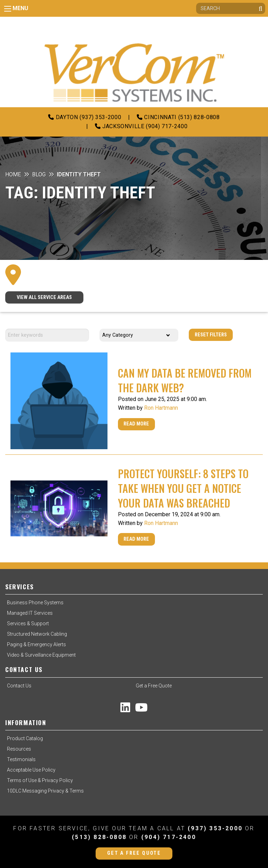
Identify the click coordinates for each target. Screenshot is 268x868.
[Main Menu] (8, 9)
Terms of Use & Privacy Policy (40, 780)
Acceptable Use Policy (31, 770)
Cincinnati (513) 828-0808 (178, 117)
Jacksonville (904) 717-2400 (141, 126)
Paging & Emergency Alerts (36, 644)
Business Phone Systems (35, 603)
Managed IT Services (30, 613)
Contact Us (19, 686)
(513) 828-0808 (99, 837)
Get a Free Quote (154, 686)
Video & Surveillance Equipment (41, 655)
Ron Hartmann (161, 408)
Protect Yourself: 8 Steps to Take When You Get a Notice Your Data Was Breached (183, 488)
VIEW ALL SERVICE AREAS (44, 297)
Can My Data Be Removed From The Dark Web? (185, 380)
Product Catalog (25, 738)
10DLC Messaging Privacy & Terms (45, 791)
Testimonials (21, 759)
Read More (136, 424)
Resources (19, 749)
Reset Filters (211, 335)
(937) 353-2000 (215, 828)
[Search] (231, 8)
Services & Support (28, 623)
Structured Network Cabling (37, 634)
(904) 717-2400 (169, 837)
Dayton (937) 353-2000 (85, 117)
